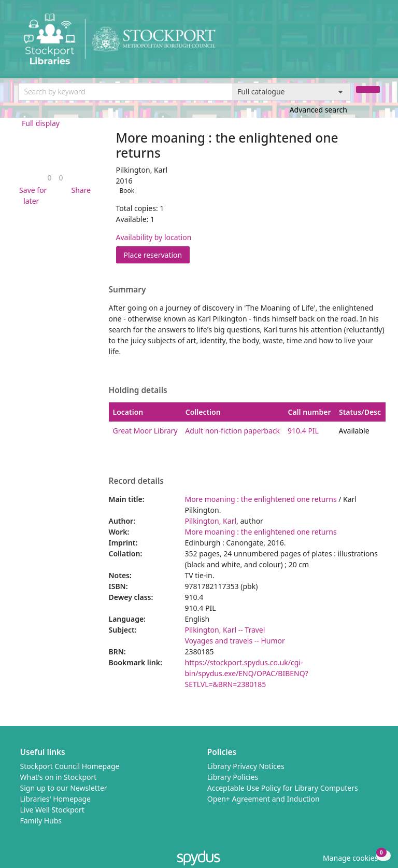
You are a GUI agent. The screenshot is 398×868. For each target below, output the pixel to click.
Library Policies (233, 777)
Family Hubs (41, 821)
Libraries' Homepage (56, 799)
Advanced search (318, 110)
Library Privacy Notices (246, 766)
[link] (49, 178)
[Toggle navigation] (374, 43)
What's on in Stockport (59, 777)
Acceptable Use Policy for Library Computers (283, 788)
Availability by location (154, 237)
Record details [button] (136, 481)
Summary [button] (127, 290)
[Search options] (292, 92)
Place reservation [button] (157, 254)
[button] (32, 195)
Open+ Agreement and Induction (264, 799)
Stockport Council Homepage (70, 766)
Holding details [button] (138, 390)
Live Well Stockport (52, 810)
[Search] (368, 89)
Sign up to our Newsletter (64, 788)
